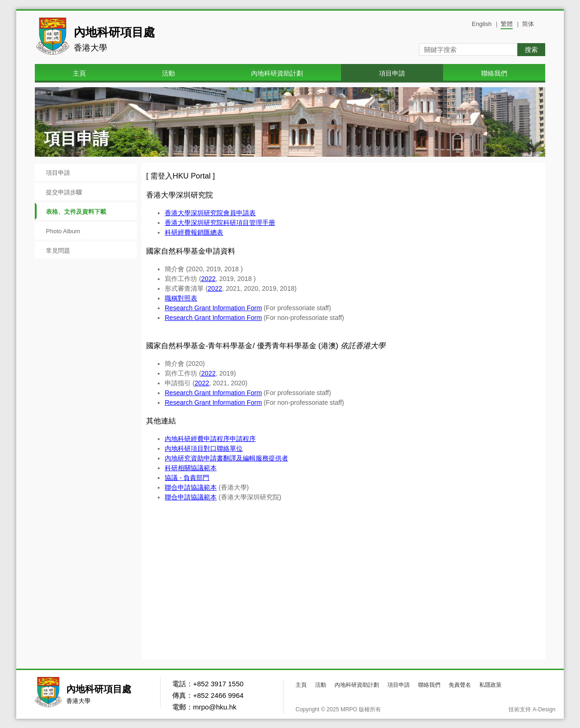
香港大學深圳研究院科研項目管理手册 (220, 223)
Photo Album (63, 231)
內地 (171, 448)
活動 (168, 73)
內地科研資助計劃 (277, 73)
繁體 (507, 24)
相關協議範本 (197, 468)
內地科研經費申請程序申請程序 (210, 439)
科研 (184, 448)
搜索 (531, 50)
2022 (209, 279)
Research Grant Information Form (213, 308)
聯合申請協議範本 (191, 487)
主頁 (79, 73)
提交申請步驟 (64, 192)
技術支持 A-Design (532, 709)
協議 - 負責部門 (187, 478)
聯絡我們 (494, 73)
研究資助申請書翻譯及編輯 (233, 458)
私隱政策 (490, 685)
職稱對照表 (181, 298)
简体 (528, 24)
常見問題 (58, 251)
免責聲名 (460, 685)
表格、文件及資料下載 (76, 212)
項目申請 (392, 73)
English (482, 24)
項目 (217, 448)
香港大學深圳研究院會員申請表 (210, 213)
